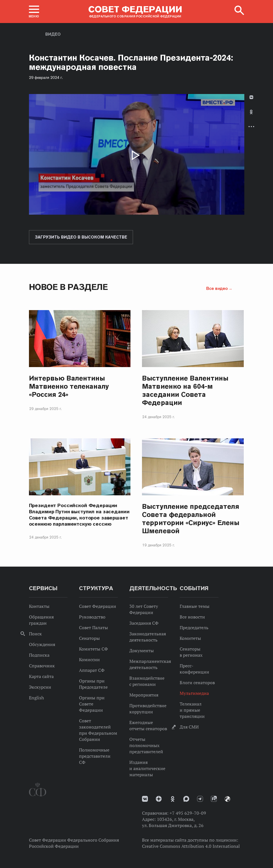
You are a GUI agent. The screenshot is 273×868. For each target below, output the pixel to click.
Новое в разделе (68, 287)
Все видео (217, 288)
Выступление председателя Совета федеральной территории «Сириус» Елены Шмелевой (191, 519)
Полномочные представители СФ (95, 756)
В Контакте (251, 97)
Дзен (159, 799)
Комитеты (190, 638)
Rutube (214, 799)
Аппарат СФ (92, 670)
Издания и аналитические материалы (147, 768)
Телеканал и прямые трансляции (192, 710)
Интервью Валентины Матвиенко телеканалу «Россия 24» (69, 386)
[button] (34, 12)
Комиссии (89, 659)
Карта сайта (41, 676)
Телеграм (200, 799)
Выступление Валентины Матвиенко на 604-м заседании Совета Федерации (185, 390)
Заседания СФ (144, 623)
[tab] (251, 117)
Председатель (194, 627)
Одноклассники (251, 112)
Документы (142, 651)
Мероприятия (144, 695)
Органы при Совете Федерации (92, 704)
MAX (186, 799)
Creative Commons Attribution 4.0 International (191, 846)
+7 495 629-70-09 (188, 813)
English (36, 698)
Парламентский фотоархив (227, 799)
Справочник (42, 666)
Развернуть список (251, 126)
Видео (53, 34)
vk (145, 799)
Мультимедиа (194, 693)
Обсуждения (42, 644)
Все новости (192, 617)
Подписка (39, 655)
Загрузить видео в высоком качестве (81, 237)
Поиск (35, 634)
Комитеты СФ (93, 649)
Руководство (92, 617)
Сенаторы (89, 638)
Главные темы (195, 606)
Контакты (39, 606)
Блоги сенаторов (197, 683)
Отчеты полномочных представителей (146, 745)
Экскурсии (40, 687)
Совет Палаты (93, 627)
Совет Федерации (98, 606)
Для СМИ (189, 727)
